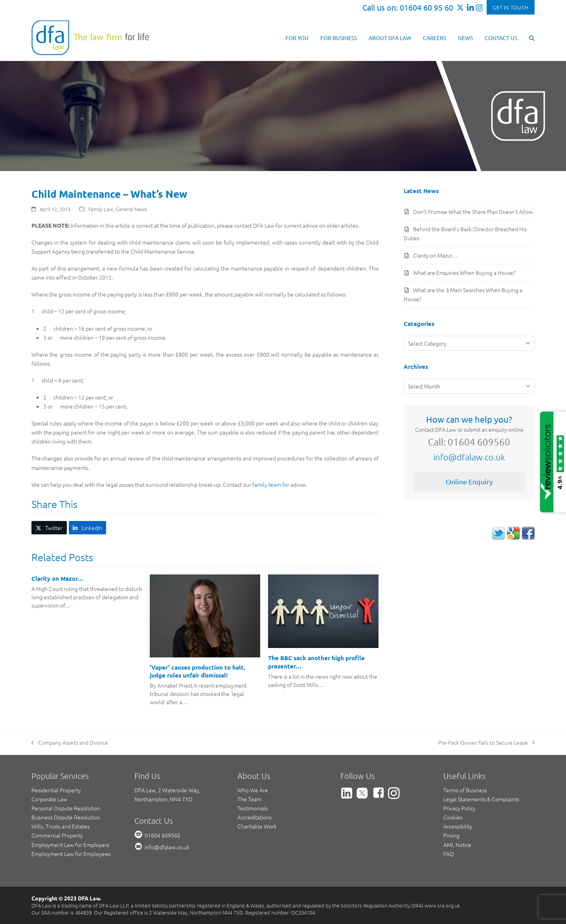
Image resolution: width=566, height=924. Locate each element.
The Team (249, 799)
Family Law (101, 209)
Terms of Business (465, 790)
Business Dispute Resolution (66, 817)
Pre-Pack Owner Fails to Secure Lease (486, 743)
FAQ (449, 854)
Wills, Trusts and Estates (61, 826)
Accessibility (458, 826)
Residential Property (56, 790)
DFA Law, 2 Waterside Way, (167, 790)
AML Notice (457, 845)
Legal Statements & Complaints (481, 799)
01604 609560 (163, 835)
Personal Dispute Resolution (66, 808)
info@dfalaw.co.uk (469, 457)
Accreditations (255, 817)
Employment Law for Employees (71, 854)
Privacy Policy (459, 808)
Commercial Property (57, 835)
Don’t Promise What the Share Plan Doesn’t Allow (473, 212)
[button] (532, 37)
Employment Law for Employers (70, 845)
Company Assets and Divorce (70, 743)
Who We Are (253, 790)
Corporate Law (49, 799)
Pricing (451, 835)
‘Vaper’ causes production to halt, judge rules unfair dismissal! (198, 671)
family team (267, 484)
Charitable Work (257, 826)
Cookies (453, 817)
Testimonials (253, 808)
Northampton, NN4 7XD (164, 799)
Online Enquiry (469, 481)
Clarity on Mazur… (57, 578)
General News (131, 209)
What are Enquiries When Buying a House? (464, 272)
